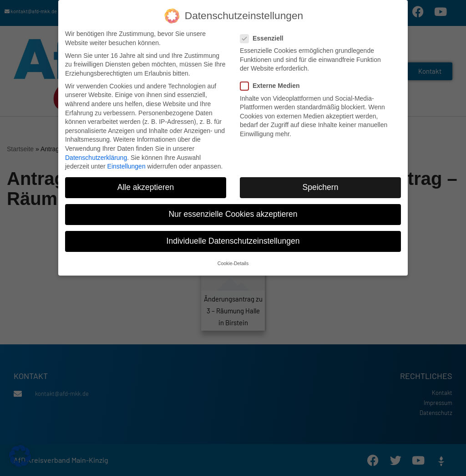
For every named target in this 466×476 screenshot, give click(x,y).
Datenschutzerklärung (96, 154)
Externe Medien (273, 83)
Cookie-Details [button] (233, 260)
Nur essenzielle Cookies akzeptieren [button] (233, 211)
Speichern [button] (321, 184)
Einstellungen (127, 164)
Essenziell (265, 36)
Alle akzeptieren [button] (146, 184)
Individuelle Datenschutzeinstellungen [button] (233, 238)
